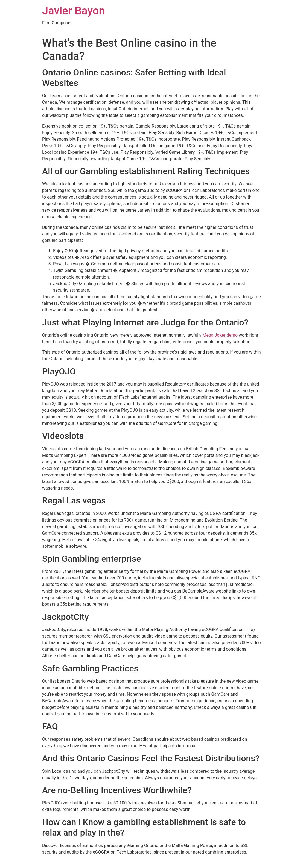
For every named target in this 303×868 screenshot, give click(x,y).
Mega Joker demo (220, 335)
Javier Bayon (74, 11)
